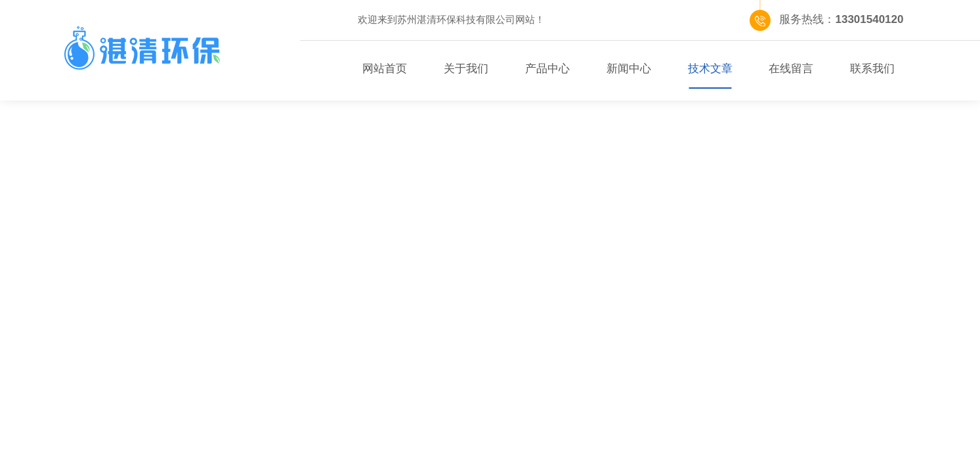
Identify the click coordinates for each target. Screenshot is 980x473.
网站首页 (385, 69)
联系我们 (872, 69)
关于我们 (466, 69)
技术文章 (710, 69)
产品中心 (547, 69)
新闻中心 (629, 69)
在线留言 (791, 69)
